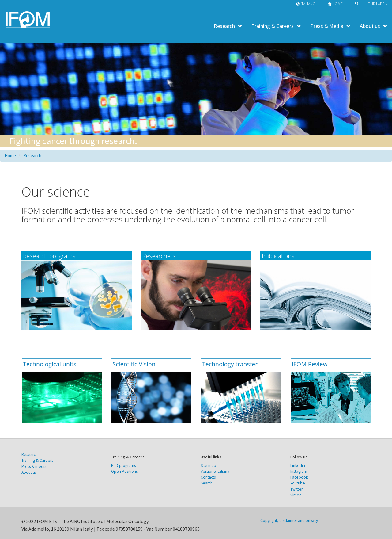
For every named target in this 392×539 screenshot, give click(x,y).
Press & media (34, 466)
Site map (208, 466)
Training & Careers (276, 26)
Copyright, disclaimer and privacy (289, 521)
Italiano (304, 4)
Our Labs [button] (377, 4)
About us (374, 26)
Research (228, 26)
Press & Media (330, 26)
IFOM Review (310, 364)
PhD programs (123, 466)
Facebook (299, 478)
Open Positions (124, 472)
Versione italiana (215, 472)
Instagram (299, 472)
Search (207, 483)
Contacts (208, 478)
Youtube (298, 483)
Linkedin (298, 466)
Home (334, 4)
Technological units (50, 364)
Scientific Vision (134, 364)
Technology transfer (230, 364)
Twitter (296, 489)
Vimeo (296, 495)
